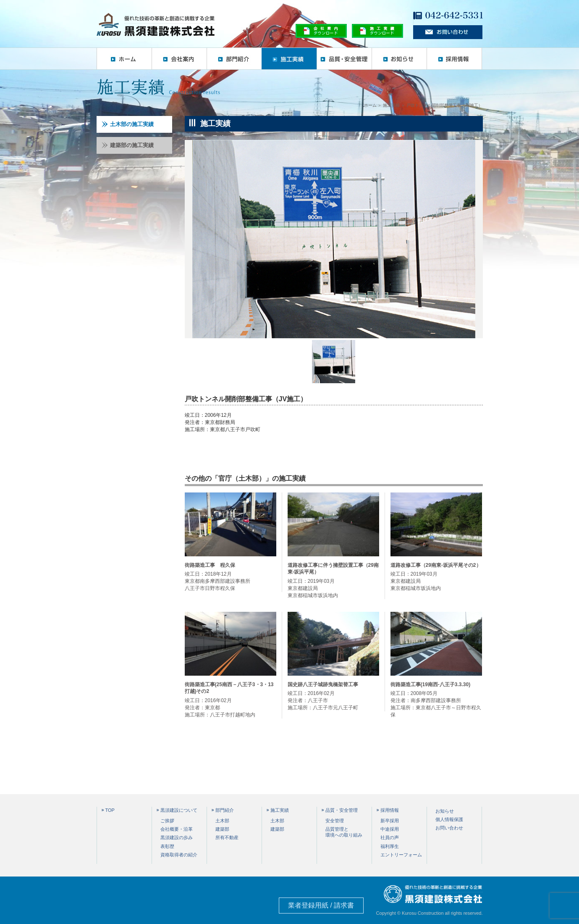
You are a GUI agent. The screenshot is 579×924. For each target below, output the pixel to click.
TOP (110, 810)
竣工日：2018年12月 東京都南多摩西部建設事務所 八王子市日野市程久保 (231, 577)
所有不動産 (227, 837)
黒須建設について (179, 810)
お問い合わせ (449, 828)
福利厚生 (390, 846)
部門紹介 (234, 59)
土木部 (222, 821)
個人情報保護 (449, 819)
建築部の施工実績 (128, 145)
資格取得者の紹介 (179, 855)
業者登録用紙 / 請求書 (321, 905)
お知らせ (399, 59)
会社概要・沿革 (177, 829)
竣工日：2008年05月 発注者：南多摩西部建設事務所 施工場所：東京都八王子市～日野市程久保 (436, 699)
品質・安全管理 (344, 59)
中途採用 (390, 829)
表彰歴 (167, 846)
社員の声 (390, 837)
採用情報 (454, 59)
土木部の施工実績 (128, 124)
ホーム (124, 59)
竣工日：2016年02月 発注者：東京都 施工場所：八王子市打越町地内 (231, 699)
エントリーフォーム (401, 855)
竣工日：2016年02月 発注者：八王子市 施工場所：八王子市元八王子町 (333, 696)
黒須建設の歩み (177, 837)
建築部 (222, 829)
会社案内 (179, 59)
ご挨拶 (167, 821)
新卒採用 (390, 821)
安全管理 (335, 821)
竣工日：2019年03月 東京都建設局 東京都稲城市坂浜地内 (333, 580)
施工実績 (289, 59)
